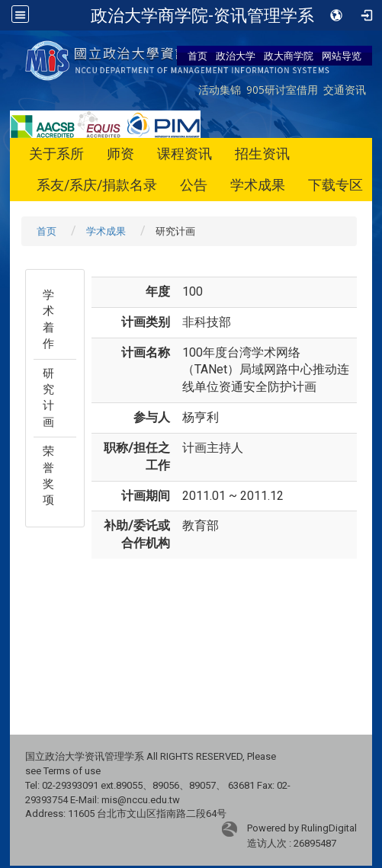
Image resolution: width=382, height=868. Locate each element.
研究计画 (48, 398)
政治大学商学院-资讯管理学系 (202, 15)
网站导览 (342, 56)
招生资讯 (262, 154)
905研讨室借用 (282, 90)
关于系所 (56, 154)
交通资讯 (345, 90)
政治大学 (236, 56)
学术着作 (48, 319)
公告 (194, 185)
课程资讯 (185, 154)
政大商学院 (289, 56)
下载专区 (335, 185)
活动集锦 (220, 90)
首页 (197, 56)
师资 (120, 154)
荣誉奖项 (48, 476)
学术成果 (258, 185)
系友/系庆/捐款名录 (97, 185)
